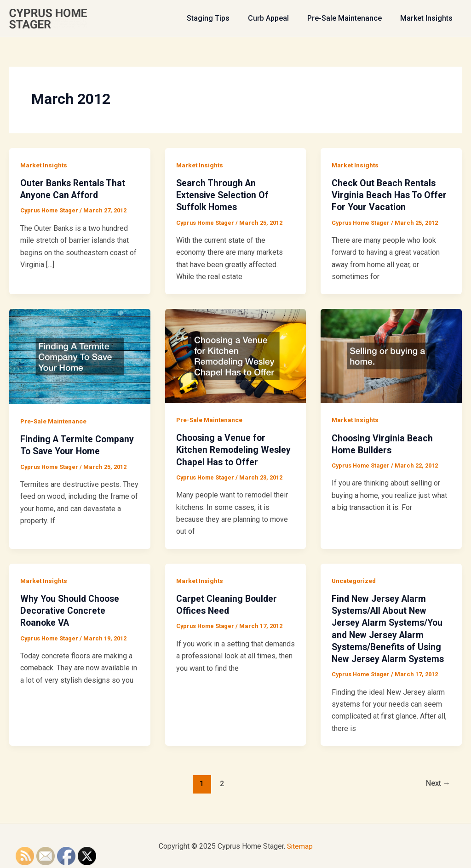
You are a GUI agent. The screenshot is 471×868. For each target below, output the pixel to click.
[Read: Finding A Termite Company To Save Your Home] (80, 356)
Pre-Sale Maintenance (350, 18)
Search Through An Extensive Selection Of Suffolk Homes (224, 195)
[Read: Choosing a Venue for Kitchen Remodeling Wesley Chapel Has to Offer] (236, 355)
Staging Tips (221, 18)
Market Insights (428, 18)
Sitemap (300, 845)
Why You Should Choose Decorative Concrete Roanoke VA (72, 610)
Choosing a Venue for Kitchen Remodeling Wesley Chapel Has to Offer (234, 449)
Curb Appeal (278, 18)
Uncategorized (355, 580)
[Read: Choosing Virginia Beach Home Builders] (391, 355)
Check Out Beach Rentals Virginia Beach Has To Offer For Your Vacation (390, 195)
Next (437, 782)
